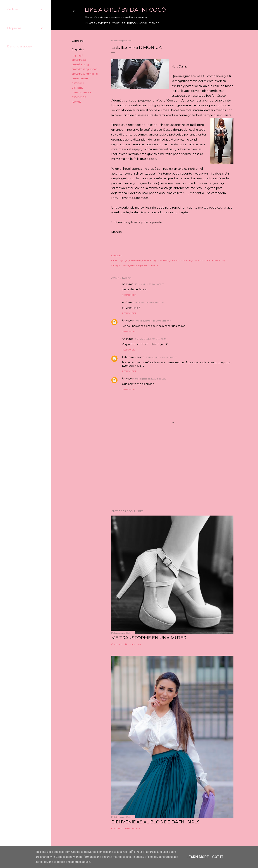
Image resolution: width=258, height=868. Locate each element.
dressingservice (82, 92)
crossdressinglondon (85, 69)
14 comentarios (133, 644)
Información (137, 23)
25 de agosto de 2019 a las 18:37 (162, 357)
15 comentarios (133, 828)
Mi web (90, 23)
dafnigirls (77, 88)
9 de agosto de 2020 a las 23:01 (151, 379)
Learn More (198, 857)
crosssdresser (80, 78)
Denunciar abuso (20, 46)
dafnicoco (78, 83)
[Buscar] (231, 11)
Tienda (154, 23)
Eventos (104, 23)
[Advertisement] (172, 476)
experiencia (79, 97)
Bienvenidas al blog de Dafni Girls (155, 822)
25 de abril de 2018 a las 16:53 (150, 284)
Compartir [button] (78, 41)
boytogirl (77, 55)
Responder (129, 295)
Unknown (128, 321)
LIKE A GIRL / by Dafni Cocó (125, 10)
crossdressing (80, 64)
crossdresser (80, 60)
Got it (218, 857)
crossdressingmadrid (85, 74)
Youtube (119, 23)
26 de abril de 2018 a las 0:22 (150, 302)
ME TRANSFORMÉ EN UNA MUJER (149, 638)
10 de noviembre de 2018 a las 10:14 (153, 321)
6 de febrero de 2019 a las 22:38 (151, 339)
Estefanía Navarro (133, 357)
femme (77, 102)
